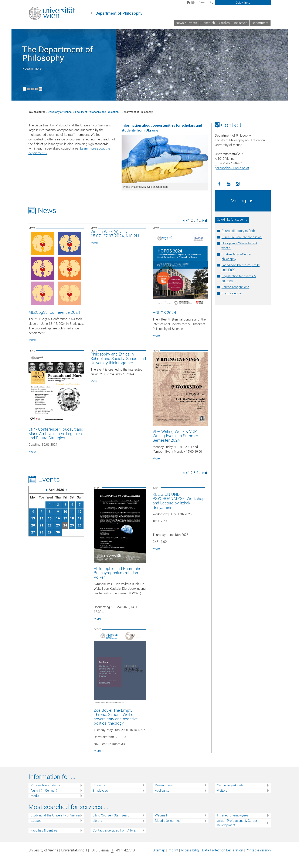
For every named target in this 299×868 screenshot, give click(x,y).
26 (80, 525)
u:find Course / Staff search (112, 815)
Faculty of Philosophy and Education (97, 112)
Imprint (173, 850)
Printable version (258, 850)
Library (97, 821)
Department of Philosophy (119, 13)
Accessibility (190, 850)
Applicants (162, 791)
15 (50, 518)
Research (208, 23)
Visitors (222, 791)
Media (35, 796)
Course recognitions (235, 287)
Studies (225, 23)
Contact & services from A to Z (114, 830)
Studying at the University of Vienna (55, 815)
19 (80, 518)
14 (41, 518)
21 (41, 525)
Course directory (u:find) (238, 231)
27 (33, 532)
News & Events (186, 23)
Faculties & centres (44, 830)
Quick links (243, 3)
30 (58, 532)
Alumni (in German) (44, 791)
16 (58, 518)
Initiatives (241, 23)
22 (50, 525)
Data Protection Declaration (223, 850)
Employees (100, 791)
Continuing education (232, 785)
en (191, 3)
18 (72, 518)
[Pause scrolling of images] (41, 89)
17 (65, 518)
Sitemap (159, 850)
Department (260, 23)
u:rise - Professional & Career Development (237, 823)
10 (65, 512)
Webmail (161, 815)
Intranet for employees (233, 815)
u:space (36, 821)
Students (99, 785)
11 (72, 512)
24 (65, 525)
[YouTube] (229, 184)
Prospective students (45, 785)
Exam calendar (232, 293)
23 (58, 525)
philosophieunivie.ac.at (232, 168)
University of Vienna (60, 112)
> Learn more (32, 68)
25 (72, 525)
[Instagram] (238, 184)
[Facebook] (219, 184)
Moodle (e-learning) (168, 821)
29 (50, 532)
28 (41, 532)
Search (206, 2)
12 (80, 512)
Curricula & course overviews (242, 237)
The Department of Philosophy (58, 54)
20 (33, 525)
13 (33, 518)
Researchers (164, 785)
